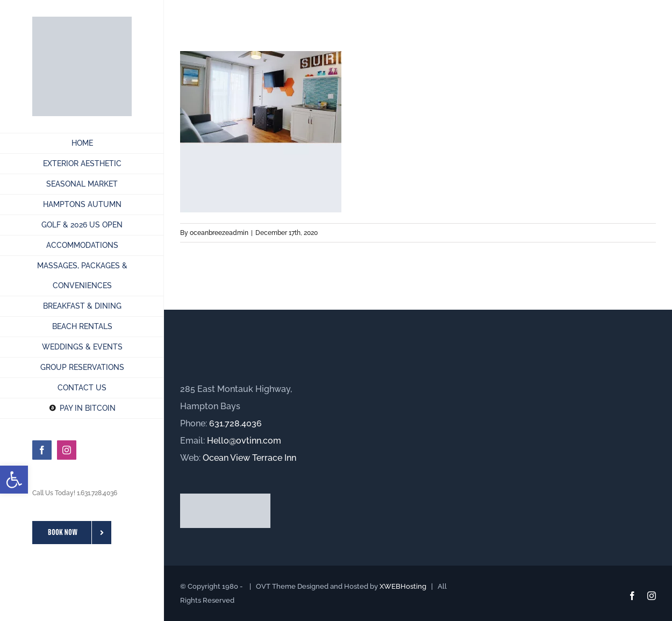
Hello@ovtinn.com (244, 441)
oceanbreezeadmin (219, 233)
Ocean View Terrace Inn (249, 458)
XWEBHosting (403, 586)
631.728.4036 (235, 423)
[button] (14, 480)
